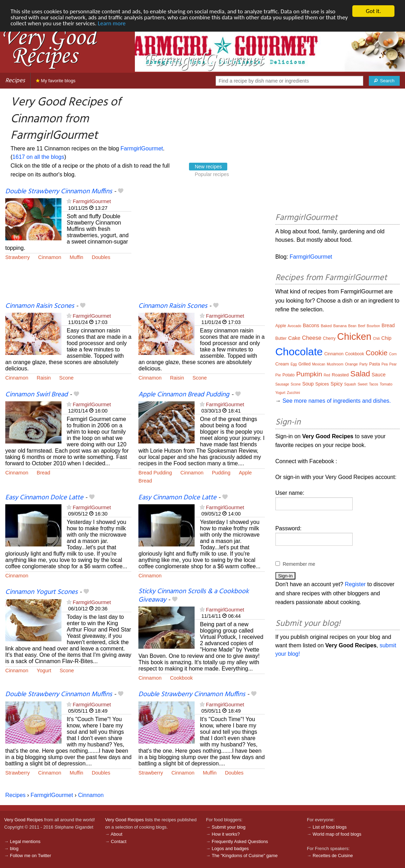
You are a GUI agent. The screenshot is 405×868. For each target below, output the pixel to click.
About (116, 834)
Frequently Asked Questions (240, 841)
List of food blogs (330, 827)
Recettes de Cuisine (333, 856)
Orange (351, 364)
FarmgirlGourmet (142, 148)
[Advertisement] (201, 245)
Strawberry (18, 257)
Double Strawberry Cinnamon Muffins (59, 192)
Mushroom (335, 364)
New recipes (208, 167)
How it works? (226, 834)
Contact (119, 841)
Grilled (304, 364)
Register (355, 584)
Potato (289, 375)
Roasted (340, 375)
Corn (393, 354)
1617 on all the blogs (38, 157)
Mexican (319, 364)
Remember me (299, 564)
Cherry (329, 338)
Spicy (337, 384)
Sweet (362, 384)
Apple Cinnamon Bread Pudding (184, 395)
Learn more (112, 23)
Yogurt (44, 671)
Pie (278, 375)
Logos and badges (230, 848)
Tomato (386, 384)
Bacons (311, 325)
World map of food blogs (337, 834)
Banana (340, 326)
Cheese (312, 338)
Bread (44, 473)
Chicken (354, 337)
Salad (360, 374)
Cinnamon (50, 257)
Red (327, 375)
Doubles (101, 257)
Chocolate (299, 352)
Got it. (373, 11)
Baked (326, 326)
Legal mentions (25, 841)
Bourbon (373, 326)
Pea (385, 364)
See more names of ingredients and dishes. (337, 401)
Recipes (15, 81)
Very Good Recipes (24, 820)
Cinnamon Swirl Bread (37, 395)
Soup (308, 384)
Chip (387, 338)
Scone (67, 378)
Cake (294, 338)
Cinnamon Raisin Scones (40, 306)
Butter (281, 338)
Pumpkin (309, 374)
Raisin (44, 378)
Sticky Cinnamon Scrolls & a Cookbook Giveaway (194, 595)
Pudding (221, 473)
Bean (352, 326)
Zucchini (293, 393)
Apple (245, 473)
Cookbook (181, 678)
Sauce (379, 375)
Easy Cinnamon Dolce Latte (44, 498)
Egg (294, 364)
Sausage (282, 384)
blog (14, 848)
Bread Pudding (155, 473)
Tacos (373, 384)
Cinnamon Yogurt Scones (41, 592)
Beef (362, 326)
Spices (322, 384)
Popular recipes (212, 174)
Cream (282, 364)
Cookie (377, 353)
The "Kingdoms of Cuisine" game (245, 856)
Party (363, 364)
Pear (393, 364)
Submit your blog (229, 827)
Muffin (76, 257)
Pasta (375, 364)
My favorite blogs (56, 81)
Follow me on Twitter (30, 856)
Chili (376, 339)
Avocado (295, 326)
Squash (350, 384)
